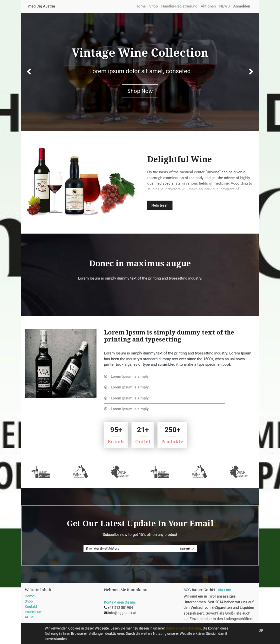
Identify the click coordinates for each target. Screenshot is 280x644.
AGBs (29, 617)
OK (261, 630)
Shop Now (140, 91)
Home (29, 596)
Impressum (33, 612)
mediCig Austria (42, 6)
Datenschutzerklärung (183, 628)
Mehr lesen (160, 205)
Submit (187, 548)
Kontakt (31, 607)
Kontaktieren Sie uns (120, 602)
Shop (29, 601)
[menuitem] (141, 6)
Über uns (225, 590)
